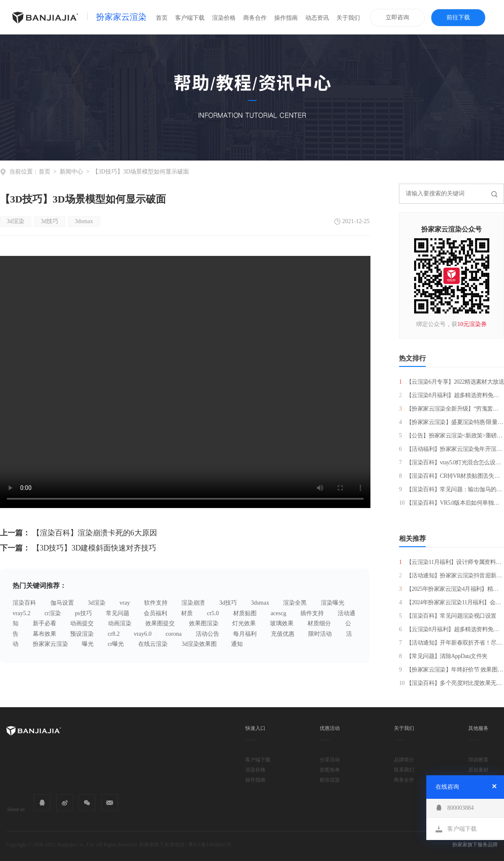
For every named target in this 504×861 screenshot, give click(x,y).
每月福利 (245, 634)
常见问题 (118, 613)
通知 (237, 644)
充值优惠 (283, 634)
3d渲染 (16, 221)
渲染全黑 (295, 603)
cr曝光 (116, 644)
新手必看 (45, 623)
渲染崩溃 (193, 603)
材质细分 (319, 623)
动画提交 (82, 623)
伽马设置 (62, 603)
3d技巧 (50, 221)
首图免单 (330, 770)
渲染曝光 (333, 603)
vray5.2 (21, 613)
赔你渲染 (330, 780)
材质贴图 (245, 613)
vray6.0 (142, 634)
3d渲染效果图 (199, 644)
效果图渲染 (204, 623)
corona (173, 634)
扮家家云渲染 (121, 17)
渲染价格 (224, 18)
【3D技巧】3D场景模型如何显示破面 (141, 172)
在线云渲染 (153, 644)
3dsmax (84, 221)
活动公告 (207, 634)
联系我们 (404, 770)
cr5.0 (213, 613)
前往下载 (458, 17)
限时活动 (320, 634)
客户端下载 (190, 18)
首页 (162, 18)
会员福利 (155, 613)
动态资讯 (317, 18)
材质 (187, 613)
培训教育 (478, 760)
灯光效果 (244, 623)
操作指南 (286, 18)
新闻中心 (71, 172)
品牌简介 (404, 760)
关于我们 (348, 18)
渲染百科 (24, 603)
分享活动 (330, 760)
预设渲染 (82, 634)
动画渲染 (120, 623)
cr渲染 (53, 613)
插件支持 (312, 613)
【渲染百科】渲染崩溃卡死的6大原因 (95, 533)
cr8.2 (114, 634)
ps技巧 (83, 613)
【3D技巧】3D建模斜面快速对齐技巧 (94, 548)
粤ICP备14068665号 (210, 845)
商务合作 (255, 18)
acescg (278, 613)
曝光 (88, 644)
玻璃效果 (282, 623)
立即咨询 (397, 17)
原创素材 (478, 770)
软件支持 (156, 603)
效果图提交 (160, 623)
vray (125, 603)
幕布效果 (45, 634)
